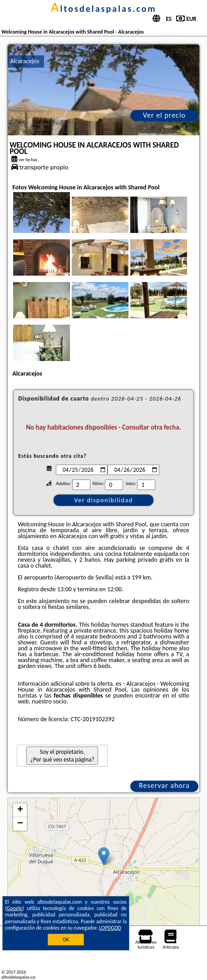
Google (15, 908)
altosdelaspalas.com (103, 9)
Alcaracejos (25, 61)
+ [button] (20, 810)
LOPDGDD (110, 928)
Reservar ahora (164, 785)
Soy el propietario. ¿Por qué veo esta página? (62, 756)
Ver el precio (164, 115)
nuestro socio (49, 701)
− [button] (20, 824)
